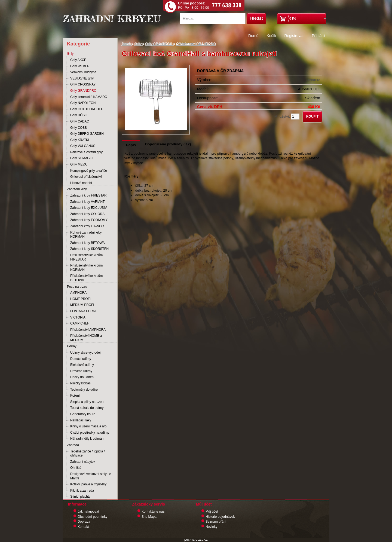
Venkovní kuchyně (83, 72)
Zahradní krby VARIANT (87, 202)
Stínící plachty (80, 497)
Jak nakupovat (88, 512)
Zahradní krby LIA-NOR (87, 226)
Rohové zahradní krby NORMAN (86, 235)
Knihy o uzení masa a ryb (88, 426)
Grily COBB (79, 128)
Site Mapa (149, 517)
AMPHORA (78, 293)
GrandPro (313, 80)
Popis (131, 145)
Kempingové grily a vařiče (89, 171)
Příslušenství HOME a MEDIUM (86, 338)
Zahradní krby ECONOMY (89, 220)
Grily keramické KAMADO (89, 97)
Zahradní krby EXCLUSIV (89, 208)
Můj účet (212, 512)
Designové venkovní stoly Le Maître (91, 476)
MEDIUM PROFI (82, 305)
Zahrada (73, 445)
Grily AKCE (78, 60)
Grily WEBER (80, 66)
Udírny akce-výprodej (85, 353)
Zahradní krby (77, 189)
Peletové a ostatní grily (86, 152)
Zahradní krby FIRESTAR (88, 195)
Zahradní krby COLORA (87, 214)
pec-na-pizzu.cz (196, 540)
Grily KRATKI (80, 140)
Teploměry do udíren (85, 390)
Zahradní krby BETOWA (88, 243)
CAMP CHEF (80, 323)
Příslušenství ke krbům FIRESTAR (86, 257)
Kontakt (83, 527)
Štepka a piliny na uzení (87, 402)
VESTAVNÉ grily (82, 78)
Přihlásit (318, 36)
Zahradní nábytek (83, 462)
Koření (75, 396)
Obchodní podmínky (92, 517)
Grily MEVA (78, 164)
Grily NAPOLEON (83, 103)
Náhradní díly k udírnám (87, 439)
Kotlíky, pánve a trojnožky (88, 484)
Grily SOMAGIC (82, 158)
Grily (70, 54)
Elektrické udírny (82, 365)
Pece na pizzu (77, 287)
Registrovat (294, 36)
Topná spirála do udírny (87, 408)
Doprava (84, 522)
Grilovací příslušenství (86, 177)
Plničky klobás (80, 383)
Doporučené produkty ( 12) (168, 144)
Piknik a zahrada (82, 491)
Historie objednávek (220, 517)
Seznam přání (216, 522)
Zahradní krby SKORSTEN (89, 249)
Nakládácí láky (81, 420)
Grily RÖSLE (79, 115)
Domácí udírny (81, 359)
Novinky (212, 527)
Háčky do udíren (82, 377)
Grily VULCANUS (83, 146)
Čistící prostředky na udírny (90, 433)
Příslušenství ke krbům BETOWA (86, 278)
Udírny (72, 346)
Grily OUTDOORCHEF (87, 109)
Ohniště (76, 468)
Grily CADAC (80, 121)
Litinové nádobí (81, 183)
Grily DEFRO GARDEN (87, 134)
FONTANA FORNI (83, 311)
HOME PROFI (80, 299)
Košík (271, 36)
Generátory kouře (83, 414)
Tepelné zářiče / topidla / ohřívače (88, 454)
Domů (253, 36)
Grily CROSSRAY (83, 84)
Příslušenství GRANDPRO (196, 44)
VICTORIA (78, 317)
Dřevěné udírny (81, 371)
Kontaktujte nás (153, 512)
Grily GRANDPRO (83, 91)
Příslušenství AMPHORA (88, 330)
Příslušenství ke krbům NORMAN (86, 268)
